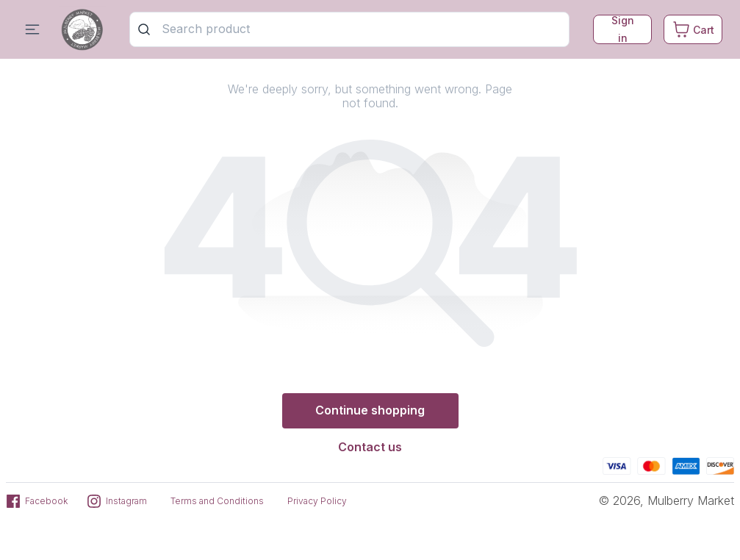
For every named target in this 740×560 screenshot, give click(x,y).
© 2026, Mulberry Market (667, 500)
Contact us (370, 447)
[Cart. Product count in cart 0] (693, 29)
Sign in (623, 29)
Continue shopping (370, 410)
